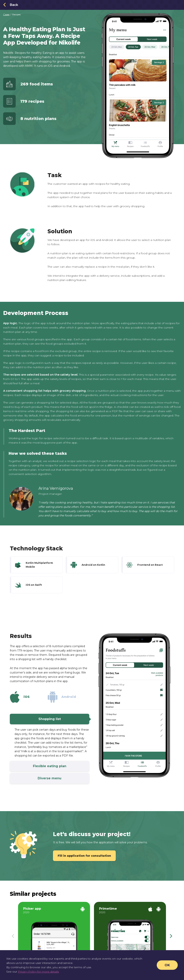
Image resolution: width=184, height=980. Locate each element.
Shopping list (64, 719)
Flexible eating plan (61, 766)
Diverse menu (63, 778)
